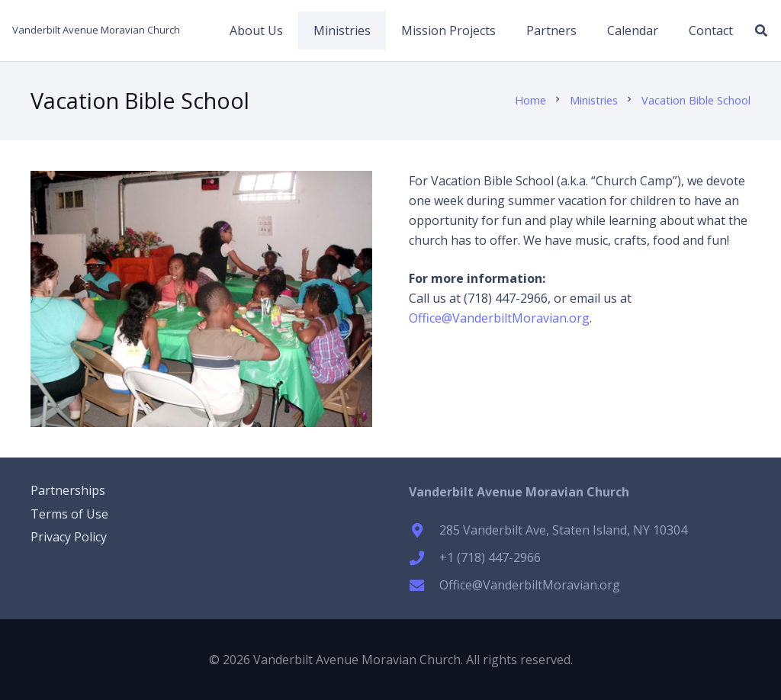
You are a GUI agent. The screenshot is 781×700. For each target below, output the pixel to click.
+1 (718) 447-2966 (490, 557)
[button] (762, 31)
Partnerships (68, 490)
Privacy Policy (69, 537)
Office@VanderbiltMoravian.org (499, 318)
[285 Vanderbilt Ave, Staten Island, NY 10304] (424, 530)
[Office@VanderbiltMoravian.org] (424, 585)
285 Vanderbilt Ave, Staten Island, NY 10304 (563, 530)
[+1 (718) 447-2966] (424, 558)
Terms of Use (69, 514)
